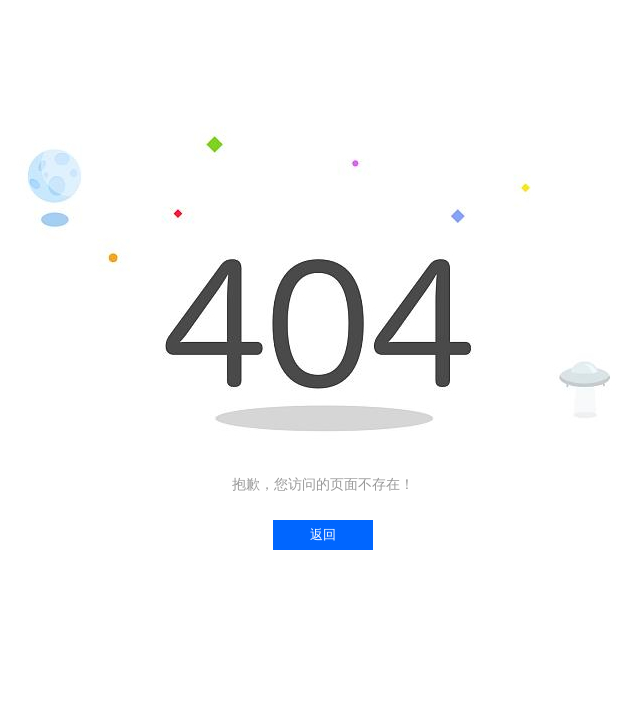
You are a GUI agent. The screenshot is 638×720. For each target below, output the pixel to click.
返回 (323, 534)
